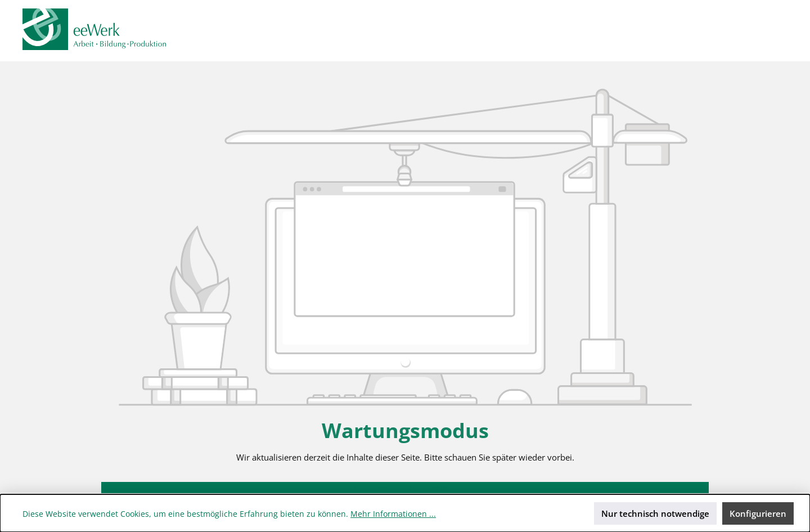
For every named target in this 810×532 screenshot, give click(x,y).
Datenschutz (433, 488)
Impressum (377, 488)
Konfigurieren (758, 513)
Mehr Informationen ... (393, 514)
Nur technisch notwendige (655, 513)
